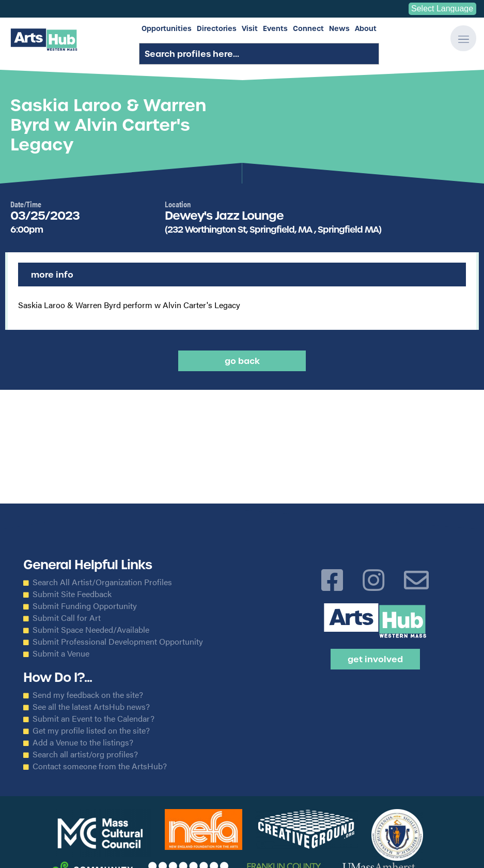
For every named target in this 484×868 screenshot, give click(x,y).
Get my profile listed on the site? (91, 730)
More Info (52, 275)
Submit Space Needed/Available (91, 630)
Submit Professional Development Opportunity (118, 642)
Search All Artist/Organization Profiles (102, 582)
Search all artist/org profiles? (85, 754)
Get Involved (375, 659)
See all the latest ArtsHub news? (91, 707)
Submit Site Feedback (72, 594)
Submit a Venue (61, 653)
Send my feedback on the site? (88, 695)
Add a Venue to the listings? (83, 742)
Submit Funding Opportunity (85, 606)
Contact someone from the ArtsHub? (100, 766)
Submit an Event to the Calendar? (93, 719)
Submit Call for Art (67, 618)
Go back (242, 361)
